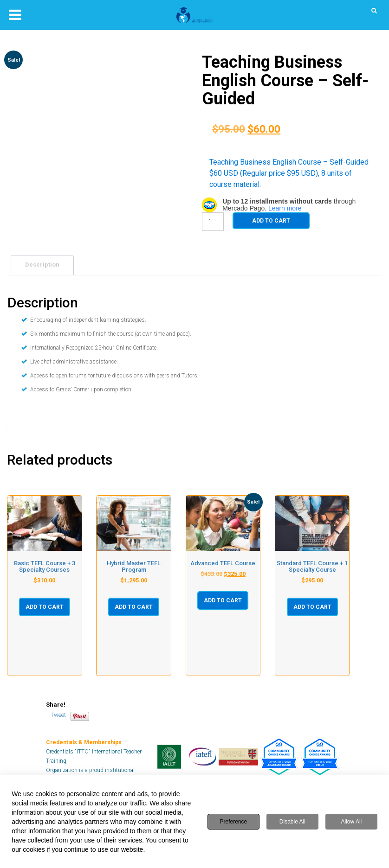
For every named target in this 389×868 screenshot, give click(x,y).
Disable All (292, 822)
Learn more (285, 208)
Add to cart (271, 221)
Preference (234, 822)
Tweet (58, 715)
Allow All (352, 822)
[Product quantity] (213, 222)
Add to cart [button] (45, 607)
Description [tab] (42, 265)
